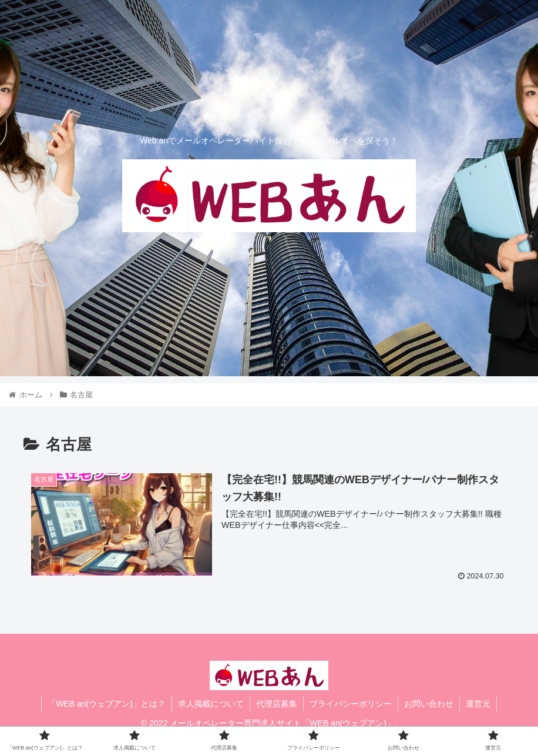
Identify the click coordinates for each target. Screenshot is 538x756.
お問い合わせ (429, 704)
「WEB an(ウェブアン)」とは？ (107, 704)
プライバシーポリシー (351, 704)
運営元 (478, 704)
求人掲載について (211, 704)
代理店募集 (277, 704)
